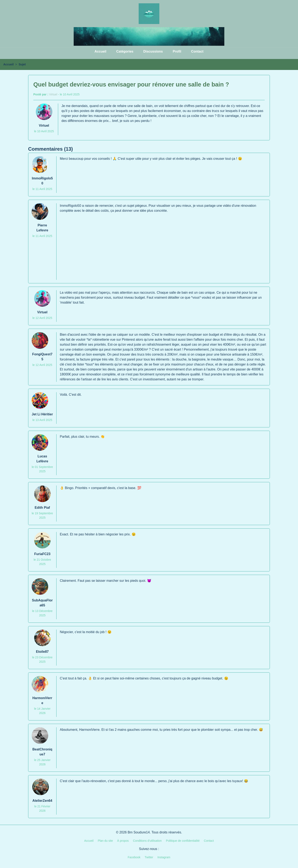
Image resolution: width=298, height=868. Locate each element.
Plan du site (105, 841)
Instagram (164, 857)
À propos (123, 841)
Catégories (125, 51)
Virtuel (53, 94)
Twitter (149, 857)
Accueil (100, 51)
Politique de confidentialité (183, 841)
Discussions (153, 51)
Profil (177, 51)
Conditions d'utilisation (147, 841)
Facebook (134, 857)
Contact (197, 51)
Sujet (22, 64)
